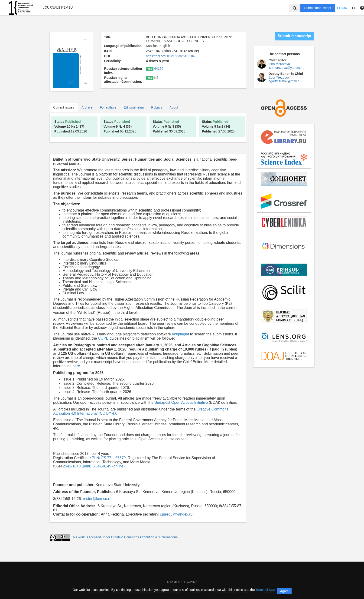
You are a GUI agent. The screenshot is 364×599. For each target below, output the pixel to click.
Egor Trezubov (279, 77)
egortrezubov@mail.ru (285, 81)
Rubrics (157, 107)
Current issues (64, 107)
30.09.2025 (169, 126)
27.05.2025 (218, 126)
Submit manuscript (318, 8)
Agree (284, 591)
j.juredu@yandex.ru (176, 514)
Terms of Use (265, 590)
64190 (159, 69)
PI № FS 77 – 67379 (109, 458)
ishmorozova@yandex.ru (287, 68)
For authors (108, 107)
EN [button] (354, 8)
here (76, 366)
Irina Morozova (279, 64)
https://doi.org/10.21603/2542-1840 (171, 56)
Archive (87, 107)
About (174, 107)
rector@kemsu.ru (97, 499)
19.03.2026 (71, 126)
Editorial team (134, 107)
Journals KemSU (58, 7)
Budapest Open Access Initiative (181, 402)
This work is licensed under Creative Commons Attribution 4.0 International (125, 537)
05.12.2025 (120, 126)
